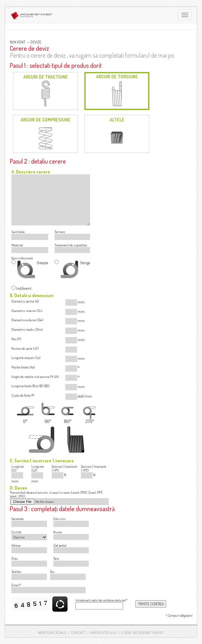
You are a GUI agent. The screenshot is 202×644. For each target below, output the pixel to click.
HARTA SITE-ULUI (104, 633)
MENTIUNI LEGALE (52, 633)
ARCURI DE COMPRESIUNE (46, 120)
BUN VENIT (18, 42)
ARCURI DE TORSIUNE (117, 77)
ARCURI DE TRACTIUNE (46, 77)
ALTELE (117, 120)
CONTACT (78, 633)
